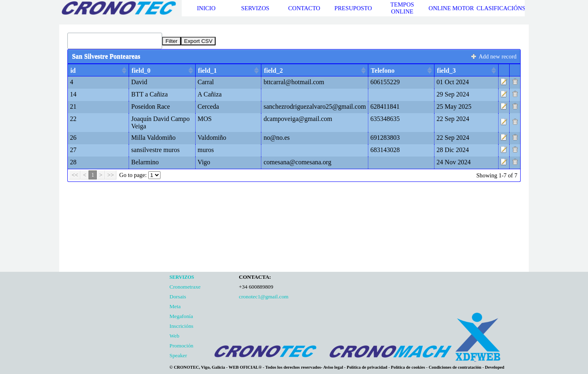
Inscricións (181, 326)
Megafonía (181, 316)
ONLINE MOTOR (451, 8)
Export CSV (198, 41)
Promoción (182, 346)
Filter (171, 41)
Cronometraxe (185, 287)
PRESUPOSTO (353, 8)
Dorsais (178, 297)
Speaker (178, 355)
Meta (175, 306)
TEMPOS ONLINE (402, 8)
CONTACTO (304, 8)
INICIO (206, 8)
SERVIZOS (255, 8)
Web (174, 336)
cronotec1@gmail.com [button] (264, 297)
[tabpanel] (202, 316)
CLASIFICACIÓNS (501, 8)
